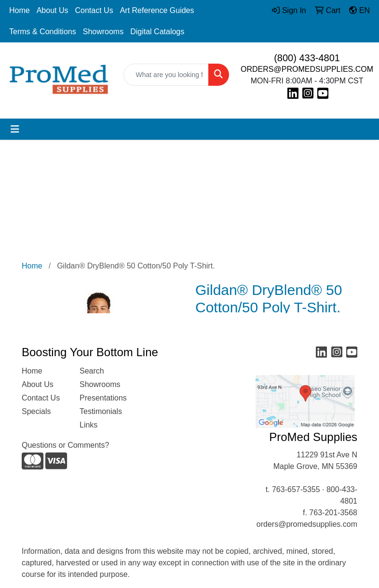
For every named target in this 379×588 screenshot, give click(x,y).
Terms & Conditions (43, 32)
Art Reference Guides (157, 10)
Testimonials (101, 411)
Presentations (103, 398)
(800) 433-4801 (307, 58)
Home (20, 10)
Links (88, 425)
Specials (36, 411)
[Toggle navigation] (15, 129)
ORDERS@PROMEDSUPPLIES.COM (307, 69)
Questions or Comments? (65, 445)
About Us (53, 10)
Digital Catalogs (157, 32)
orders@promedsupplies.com (307, 524)
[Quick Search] (166, 75)
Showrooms (103, 32)
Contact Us (94, 10)
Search (92, 371)
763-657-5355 (296, 489)
